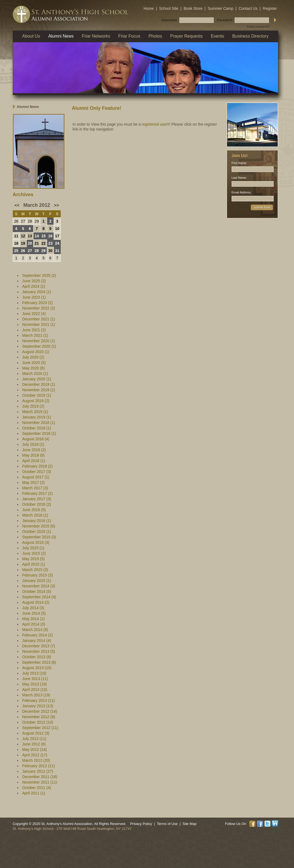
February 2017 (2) (38, 493)
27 (23, 221)
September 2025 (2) (39, 275)
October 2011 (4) (37, 788)
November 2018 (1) (39, 423)
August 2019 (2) (36, 401)
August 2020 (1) (36, 352)
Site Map (190, 824)
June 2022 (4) (34, 314)
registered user (154, 124)
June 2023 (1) (34, 297)
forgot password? (258, 26)
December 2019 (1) (39, 384)
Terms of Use (167, 824)
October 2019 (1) (37, 395)
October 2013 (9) (37, 657)
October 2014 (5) (37, 591)
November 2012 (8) (39, 717)
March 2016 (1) (35, 515)
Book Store (193, 8)
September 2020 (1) (39, 346)
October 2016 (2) (37, 504)
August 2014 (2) (36, 602)
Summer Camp (220, 8)
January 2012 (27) (38, 771)
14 (37, 236)
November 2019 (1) (39, 390)
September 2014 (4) (39, 597)
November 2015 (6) (39, 526)
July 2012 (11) (34, 739)
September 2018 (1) (39, 433)
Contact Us (248, 8)
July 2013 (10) (34, 673)
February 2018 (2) (38, 466)
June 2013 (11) (35, 679)
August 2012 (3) (36, 733)
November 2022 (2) (39, 308)
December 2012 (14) (40, 711)
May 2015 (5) (33, 559)
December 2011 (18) (40, 777)
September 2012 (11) (40, 728)
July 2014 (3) (33, 608)
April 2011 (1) (34, 793)
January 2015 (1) (37, 581)
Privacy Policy (141, 824)
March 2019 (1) (35, 412)
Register (270, 8)
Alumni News (28, 107)
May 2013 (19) (35, 684)
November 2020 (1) (39, 341)
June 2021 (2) (34, 330)
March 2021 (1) (35, 335)
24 (57, 243)
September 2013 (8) (39, 662)
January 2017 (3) (37, 499)
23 (50, 243)
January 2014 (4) (37, 641)
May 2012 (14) (35, 749)
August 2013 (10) (37, 668)
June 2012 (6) (34, 744)
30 (50, 251)
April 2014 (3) (34, 624)
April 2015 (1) (34, 564)
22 (44, 243)
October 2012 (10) (38, 722)
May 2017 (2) (33, 482)
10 (57, 229)
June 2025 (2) (34, 281)
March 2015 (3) (35, 570)
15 (44, 236)
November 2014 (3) (39, 586)
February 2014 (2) (38, 635)
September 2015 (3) (39, 537)
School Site (169, 8)
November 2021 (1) (39, 324)
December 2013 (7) (39, 646)
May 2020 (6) (33, 368)
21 (37, 243)
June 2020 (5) (34, 363)
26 (16, 221)
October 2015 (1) (37, 532)
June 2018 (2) (34, 450)
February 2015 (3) (38, 575)
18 (16, 243)
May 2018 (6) (33, 455)
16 (50, 236)
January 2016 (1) (37, 521)
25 (16, 251)
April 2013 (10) (35, 690)
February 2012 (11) (39, 766)
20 (30, 243)
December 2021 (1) (39, 319)
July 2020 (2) (33, 357)
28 (30, 221)
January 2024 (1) (37, 292)
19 (23, 243)
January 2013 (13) (38, 706)
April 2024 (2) (34, 286)
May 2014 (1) (33, 619)
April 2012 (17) (35, 755)
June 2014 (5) (34, 613)
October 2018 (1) (37, 428)
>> (56, 205)
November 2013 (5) (39, 651)
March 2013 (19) (36, 695)
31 (57, 251)
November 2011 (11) (40, 782)
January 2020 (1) (37, 379)
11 (16, 236)
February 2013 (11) (39, 700)
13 (30, 236)
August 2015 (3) (36, 542)
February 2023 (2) (38, 303)
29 (37, 221)
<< (17, 205)
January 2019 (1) (37, 417)
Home (148, 8)
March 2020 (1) (35, 374)
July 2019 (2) (33, 406)
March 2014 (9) (35, 630)
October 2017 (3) (37, 472)
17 (57, 236)
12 (23, 236)
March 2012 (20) (36, 760)
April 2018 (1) (34, 461)
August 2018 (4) (36, 439)
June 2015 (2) (34, 553)
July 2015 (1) (33, 548)
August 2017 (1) (36, 477)
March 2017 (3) (35, 488)
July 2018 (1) (33, 444)
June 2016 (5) (34, 510)
